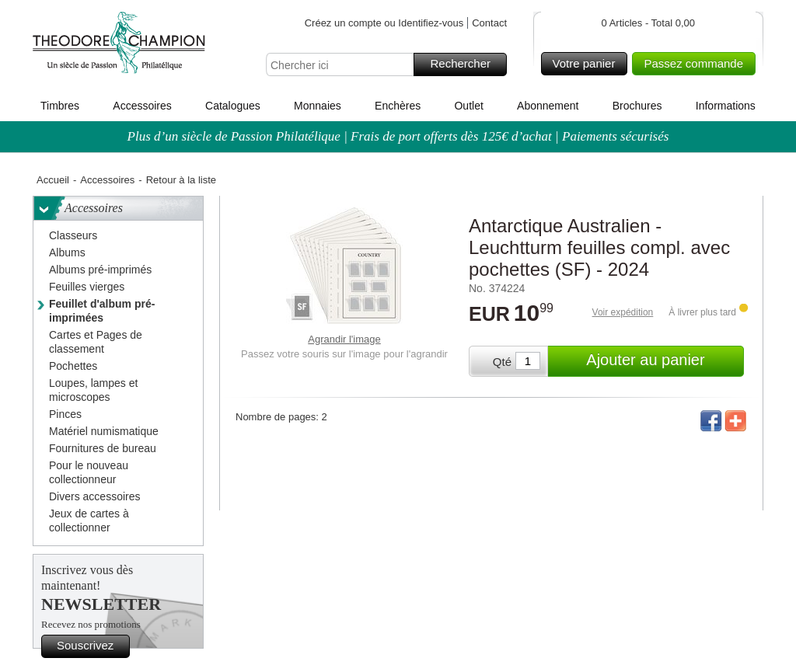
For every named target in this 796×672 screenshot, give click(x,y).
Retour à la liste (181, 180)
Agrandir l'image (344, 339)
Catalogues (233, 106)
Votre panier (588, 64)
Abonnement (548, 106)
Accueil (53, 180)
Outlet (468, 106)
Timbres (60, 106)
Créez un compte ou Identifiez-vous (384, 23)
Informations (726, 106)
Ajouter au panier (663, 361)
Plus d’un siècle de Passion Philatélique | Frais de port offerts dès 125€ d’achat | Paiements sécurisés (398, 136)
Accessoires (142, 106)
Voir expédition (623, 312)
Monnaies (318, 106)
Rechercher (466, 64)
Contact (489, 23)
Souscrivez (91, 646)
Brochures (637, 106)
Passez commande (697, 64)
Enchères (398, 106)
